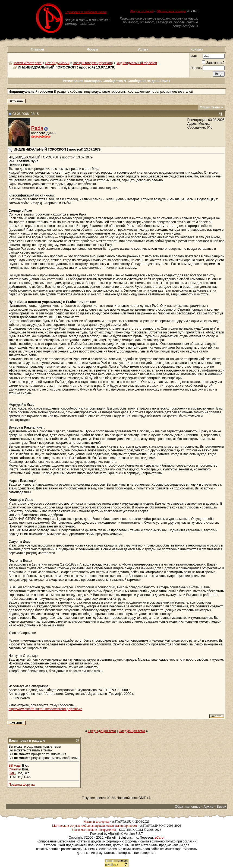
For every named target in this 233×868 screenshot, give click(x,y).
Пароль (196, 68)
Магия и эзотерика (28, 63)
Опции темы (210, 107)
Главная (37, 49)
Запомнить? (213, 63)
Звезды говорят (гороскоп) (93, 63)
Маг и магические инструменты (94, 830)
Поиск (165, 81)
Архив (208, 807)
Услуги (143, 49)
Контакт (197, 49)
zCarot (160, 838)
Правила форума (21, 785)
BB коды (15, 766)
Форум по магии (142, 11)
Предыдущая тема (102, 731)
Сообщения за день (144, 81)
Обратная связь (188, 807)
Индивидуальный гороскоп (137, 63)
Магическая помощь (171, 11)
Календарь (93, 81)
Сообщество (115, 81)
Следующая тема (132, 731)
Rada (37, 128)
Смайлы (15, 769)
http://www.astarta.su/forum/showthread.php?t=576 (45, 709)
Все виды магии (57, 63)
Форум (92, 49)
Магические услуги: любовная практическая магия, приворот (95, 826)
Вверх (221, 807)
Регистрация (73, 81)
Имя (193, 56)
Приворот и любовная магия (86, 12)
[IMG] (12, 773)
